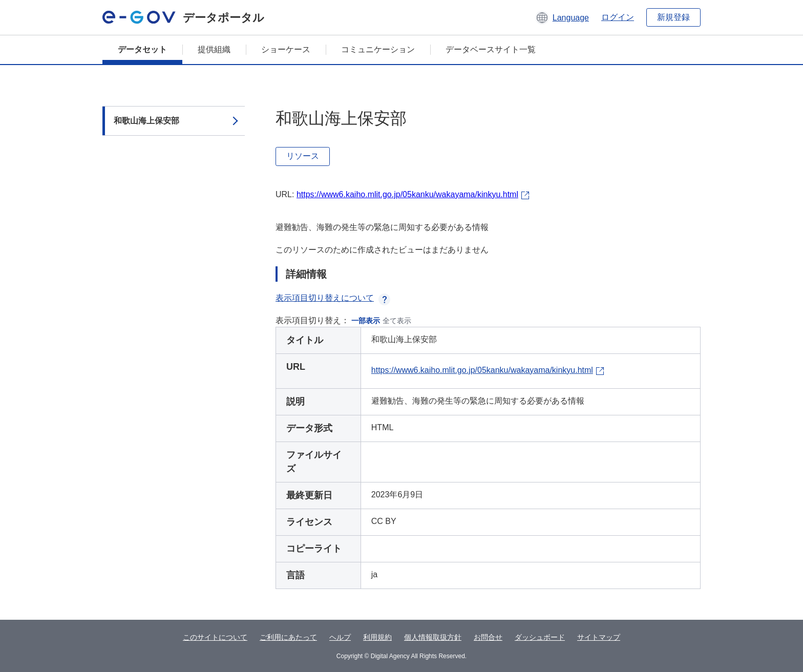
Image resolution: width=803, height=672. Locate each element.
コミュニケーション (378, 49)
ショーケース (286, 49)
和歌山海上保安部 (146, 121)
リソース (303, 156)
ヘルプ (340, 637)
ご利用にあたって (288, 637)
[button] (562, 17)
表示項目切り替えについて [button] (333, 298)
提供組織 (214, 49)
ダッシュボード (540, 637)
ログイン (618, 17)
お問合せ (488, 637)
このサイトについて (215, 637)
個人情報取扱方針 (433, 637)
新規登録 (673, 17)
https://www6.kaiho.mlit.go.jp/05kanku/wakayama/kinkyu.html (407, 194)
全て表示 (397, 321)
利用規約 (377, 637)
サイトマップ (599, 637)
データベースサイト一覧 (491, 49)
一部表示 (366, 321)
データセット (142, 49)
